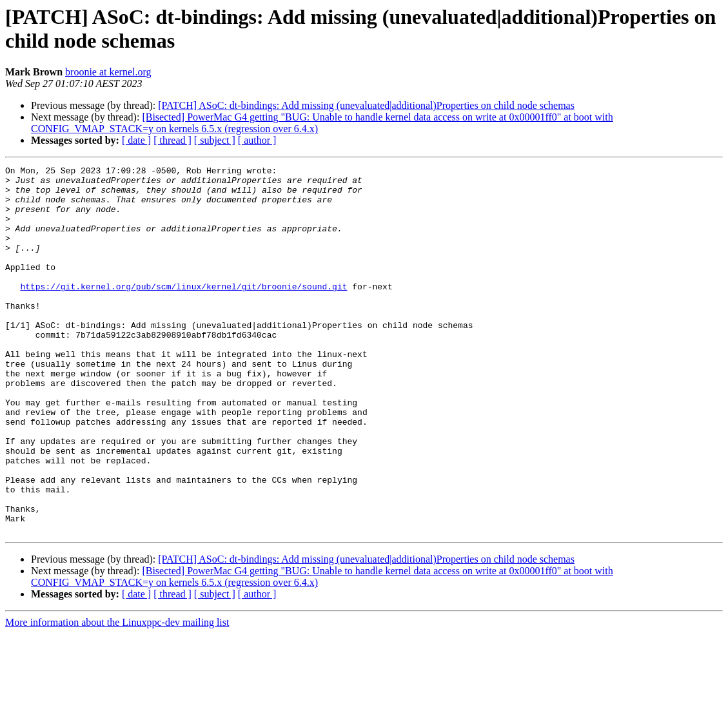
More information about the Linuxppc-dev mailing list (117, 696)
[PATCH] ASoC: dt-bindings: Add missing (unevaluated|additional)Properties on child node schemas (366, 105)
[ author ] (257, 140)
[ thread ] (172, 140)
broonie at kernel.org (108, 72)
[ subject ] (215, 140)
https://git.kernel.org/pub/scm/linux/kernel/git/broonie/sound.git (183, 311)
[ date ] (136, 140)
